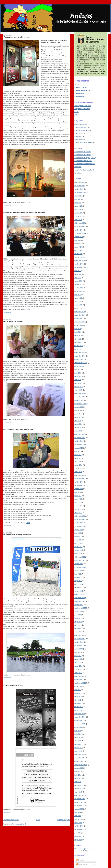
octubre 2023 (79, 264)
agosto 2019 (79, 407)
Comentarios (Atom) (19, 824)
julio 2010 (78, 772)
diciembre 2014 (80, 598)
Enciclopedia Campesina (83, 106)
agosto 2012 (79, 686)
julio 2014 (78, 615)
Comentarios (81, 864)
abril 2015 (78, 584)
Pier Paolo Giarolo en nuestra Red (18, 430)
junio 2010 (78, 775)
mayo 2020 (78, 376)
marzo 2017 (78, 506)
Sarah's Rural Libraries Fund (84, 170)
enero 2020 (78, 390)
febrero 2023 (79, 284)
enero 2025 (78, 220)
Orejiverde (78, 167)
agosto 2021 (79, 325)
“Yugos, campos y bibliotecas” (17, 37)
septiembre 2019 (80, 404)
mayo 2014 (78, 622)
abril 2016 (78, 543)
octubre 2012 (79, 680)
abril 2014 (78, 625)
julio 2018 (78, 451)
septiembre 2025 (80, 192)
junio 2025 (78, 203)
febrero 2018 (79, 468)
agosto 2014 (79, 611)
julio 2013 (78, 652)
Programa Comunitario (82, 109)
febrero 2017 (79, 509)
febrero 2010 (79, 789)
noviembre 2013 (80, 639)
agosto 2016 (79, 530)
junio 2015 (78, 577)
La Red (77, 84)
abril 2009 (78, 816)
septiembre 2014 (80, 608)
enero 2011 (78, 751)
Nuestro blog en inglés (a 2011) (85, 158)
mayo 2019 (78, 417)
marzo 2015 (78, 587)
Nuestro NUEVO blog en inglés (85, 164)
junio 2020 (78, 373)
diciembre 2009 (80, 795)
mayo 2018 (78, 458)
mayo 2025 (78, 206)
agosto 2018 (79, 448)
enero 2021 (78, 349)
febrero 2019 (79, 428)
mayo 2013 (78, 659)
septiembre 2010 (80, 765)
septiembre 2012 (80, 683)
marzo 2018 (78, 465)
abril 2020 (78, 380)
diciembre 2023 (80, 260)
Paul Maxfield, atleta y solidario (17, 535)
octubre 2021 (79, 319)
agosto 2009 (79, 809)
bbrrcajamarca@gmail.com (84, 849)
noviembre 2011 (80, 717)
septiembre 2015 (80, 567)
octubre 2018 (79, 441)
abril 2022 (78, 301)
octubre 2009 (79, 802)
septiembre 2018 (80, 445)
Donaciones (78, 133)
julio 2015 (78, 574)
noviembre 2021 (80, 315)
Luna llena (78, 173)
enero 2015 (78, 594)
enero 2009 (78, 823)
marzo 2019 (78, 424)
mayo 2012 (78, 697)
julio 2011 (78, 731)
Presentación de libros (13, 685)
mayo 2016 (78, 540)
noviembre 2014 (80, 601)
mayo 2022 (78, 298)
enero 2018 (78, 472)
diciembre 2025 (80, 182)
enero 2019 (78, 431)
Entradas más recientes (11, 820)
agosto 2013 (79, 649)
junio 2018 (78, 455)
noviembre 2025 (80, 186)
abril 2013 (78, 663)
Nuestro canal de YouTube (83, 161)
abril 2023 (78, 278)
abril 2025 (78, 210)
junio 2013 (78, 656)
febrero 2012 (79, 707)
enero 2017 (78, 513)
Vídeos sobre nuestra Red (83, 142)
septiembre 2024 (80, 233)
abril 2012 (78, 700)
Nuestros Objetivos (81, 87)
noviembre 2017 (80, 478)
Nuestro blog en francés (83, 155)
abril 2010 (78, 782)
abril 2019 (78, 421)
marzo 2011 (78, 744)
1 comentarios (7, 312)
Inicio (38, 820)
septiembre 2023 (80, 267)
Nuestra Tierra (79, 93)
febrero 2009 (79, 819)
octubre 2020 (79, 359)
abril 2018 (78, 462)
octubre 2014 (79, 605)
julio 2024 (78, 240)
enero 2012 (78, 710)
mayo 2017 (78, 499)
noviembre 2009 (80, 799)
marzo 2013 (78, 666)
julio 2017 (78, 492)
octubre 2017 (79, 482)
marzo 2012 (78, 703)
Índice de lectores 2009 (13, 321)
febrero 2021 (79, 346)
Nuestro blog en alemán (83, 152)
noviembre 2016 (80, 519)
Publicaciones (79, 139)
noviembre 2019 (80, 397)
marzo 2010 (78, 785)
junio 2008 (78, 836)
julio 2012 (78, 690)
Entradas (80, 860)
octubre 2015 (79, 564)
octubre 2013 (79, 642)
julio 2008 (78, 833)
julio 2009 (78, 812)
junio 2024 (78, 243)
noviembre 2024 (80, 227)
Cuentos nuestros (80, 127)
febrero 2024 (79, 257)
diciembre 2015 (80, 557)
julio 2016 (78, 533)
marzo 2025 (78, 213)
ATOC (76, 115)
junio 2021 (78, 332)
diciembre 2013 (80, 635)
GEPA (76, 112)
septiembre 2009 (80, 806)
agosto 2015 (79, 571)
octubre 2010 (79, 761)
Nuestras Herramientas (82, 90)
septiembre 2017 (80, 485)
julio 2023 (78, 271)
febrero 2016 (79, 550)
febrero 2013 (79, 669)
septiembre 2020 (80, 363)
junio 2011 (78, 734)
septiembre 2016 (80, 526)
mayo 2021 (78, 336)
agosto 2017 (79, 489)
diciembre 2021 (80, 312)
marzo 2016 (78, 547)
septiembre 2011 (80, 724)
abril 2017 (78, 502)
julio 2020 (78, 369)
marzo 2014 (78, 628)
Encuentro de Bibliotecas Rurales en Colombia (24, 213)
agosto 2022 (79, 291)
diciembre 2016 (80, 516)
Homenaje (78, 136)
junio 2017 (78, 496)
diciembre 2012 (80, 676)
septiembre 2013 (80, 646)
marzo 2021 (78, 342)
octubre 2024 (79, 230)
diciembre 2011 (80, 714)
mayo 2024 (78, 247)
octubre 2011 (79, 720)
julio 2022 (78, 295)
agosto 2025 (79, 196)
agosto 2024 (79, 237)
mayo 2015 (78, 581)
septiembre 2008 (80, 829)
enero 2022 (78, 308)
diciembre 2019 (80, 393)
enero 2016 (78, 554)
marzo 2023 (78, 281)
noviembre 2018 (80, 438)
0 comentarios (7, 205)
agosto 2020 (79, 366)
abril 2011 (78, 741)
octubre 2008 (79, 826)
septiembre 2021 (80, 322)
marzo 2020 (78, 383)
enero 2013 (78, 673)
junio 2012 (78, 693)
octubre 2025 (79, 189)
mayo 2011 (78, 737)
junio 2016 (78, 537)
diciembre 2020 (80, 352)
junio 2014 (78, 618)
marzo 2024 (78, 254)
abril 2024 (78, 250)
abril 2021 (78, 339)
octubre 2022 (79, 288)
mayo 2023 (78, 274)
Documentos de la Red (82, 130)
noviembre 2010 (80, 758)
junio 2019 (78, 414)
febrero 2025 (79, 216)
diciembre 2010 (80, 755)
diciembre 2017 (80, 475)
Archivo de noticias (81, 124)
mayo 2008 (78, 840)
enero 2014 (78, 632)
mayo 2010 (78, 778)
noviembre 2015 (80, 560)
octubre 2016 (79, 523)
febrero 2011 (79, 748)
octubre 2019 (79, 400)
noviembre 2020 (80, 356)
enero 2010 (78, 792)
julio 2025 (78, 199)
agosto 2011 (79, 727)
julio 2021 (78, 329)
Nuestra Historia (80, 96)
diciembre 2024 (80, 223)
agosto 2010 (79, 768)
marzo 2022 (78, 305)
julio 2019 (78, 410)
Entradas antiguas (64, 820)
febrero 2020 (79, 387)
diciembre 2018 (80, 434)
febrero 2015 (79, 591)
